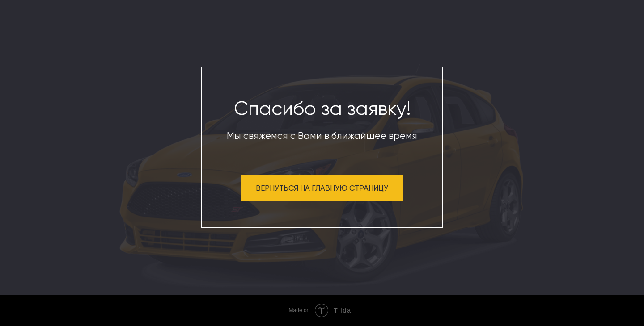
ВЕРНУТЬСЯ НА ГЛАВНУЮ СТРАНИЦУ (322, 188)
